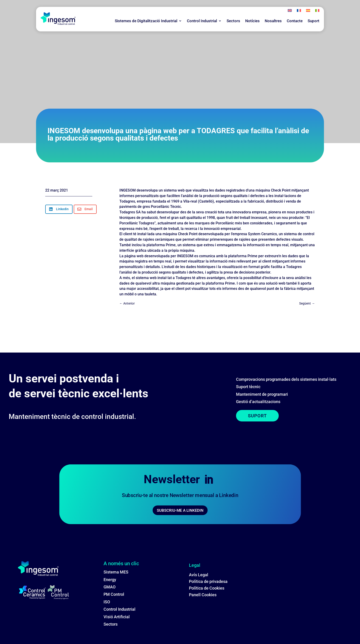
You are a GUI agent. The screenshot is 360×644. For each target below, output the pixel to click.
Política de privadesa (208, 581)
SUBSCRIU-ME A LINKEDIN (180, 510)
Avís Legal (199, 575)
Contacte (295, 14)
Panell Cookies (203, 595)
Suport (314, 14)
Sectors (233, 14)
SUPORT (257, 416)
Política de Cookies (207, 588)
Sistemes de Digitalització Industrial (146, 14)
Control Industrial (202, 14)
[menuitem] (290, 4)
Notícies (252, 14)
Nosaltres (273, 14)
